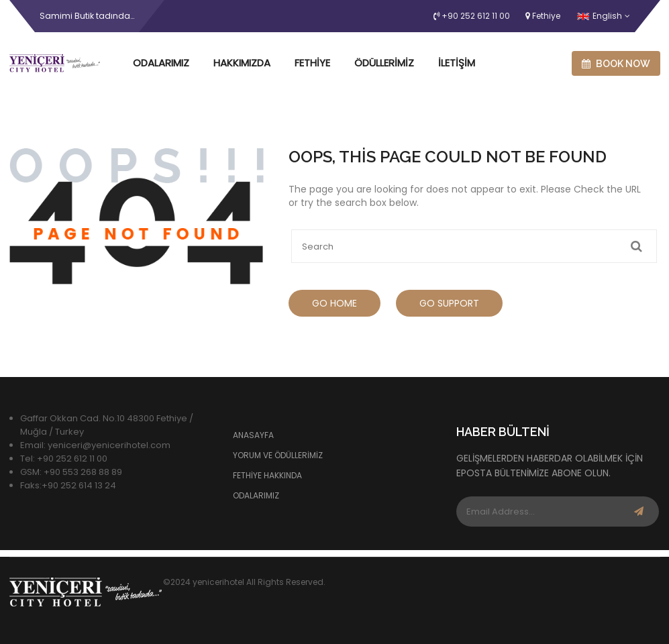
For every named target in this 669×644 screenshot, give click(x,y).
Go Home (334, 303)
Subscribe (639, 512)
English (600, 16)
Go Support (449, 303)
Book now (616, 64)
